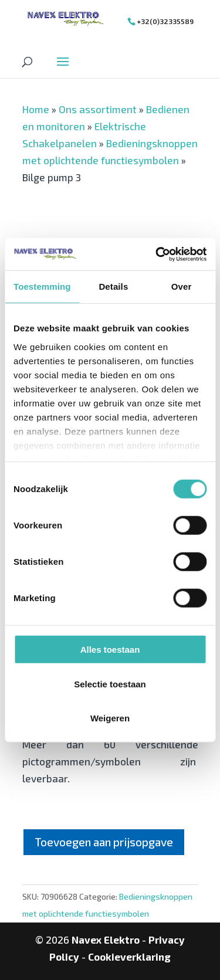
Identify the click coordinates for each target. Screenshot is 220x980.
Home (36, 109)
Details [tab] (113, 286)
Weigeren (110, 718)
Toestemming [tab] (42, 286)
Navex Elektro (106, 940)
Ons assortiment (98, 109)
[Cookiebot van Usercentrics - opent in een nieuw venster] (157, 254)
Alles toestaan (110, 650)
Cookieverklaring (129, 957)
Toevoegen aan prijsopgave (104, 842)
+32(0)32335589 (165, 21)
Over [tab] (182, 286)
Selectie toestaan (110, 684)
